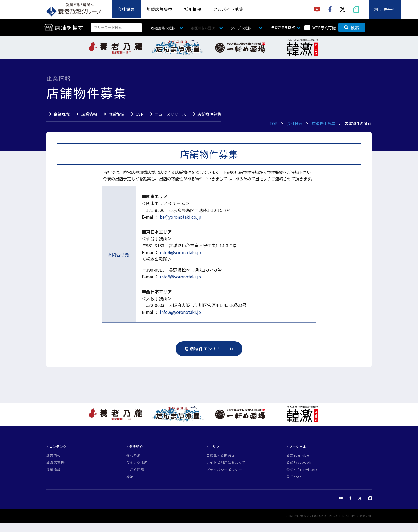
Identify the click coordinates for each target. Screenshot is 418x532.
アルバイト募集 (228, 9)
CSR (140, 114)
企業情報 (89, 114)
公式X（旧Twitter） (303, 470)
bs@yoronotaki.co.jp (180, 217)
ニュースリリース (170, 114)
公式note (294, 477)
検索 (352, 28)
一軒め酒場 (135, 470)
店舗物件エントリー (209, 349)
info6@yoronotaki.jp (180, 277)
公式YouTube (298, 455)
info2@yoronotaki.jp (180, 312)
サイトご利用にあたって (226, 462)
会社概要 (126, 9)
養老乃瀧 (134, 455)
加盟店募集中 (160, 9)
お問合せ (387, 10)
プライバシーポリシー (224, 470)
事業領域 (116, 114)
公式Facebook (299, 462)
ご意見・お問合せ (221, 455)
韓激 (130, 477)
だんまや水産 (137, 462)
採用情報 (193, 9)
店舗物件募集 (209, 114)
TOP (274, 123)
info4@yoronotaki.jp (180, 252)
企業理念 (62, 114)
